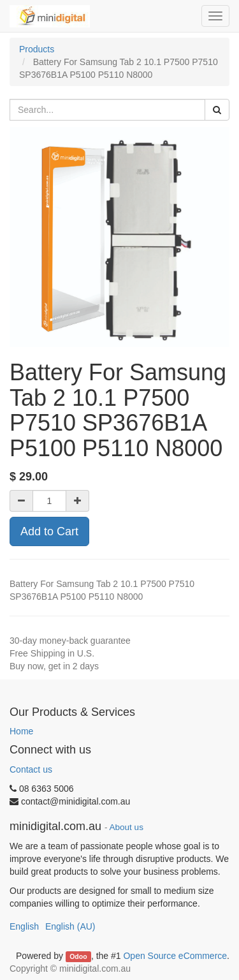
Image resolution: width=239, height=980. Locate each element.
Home (21, 731)
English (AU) (70, 926)
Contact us (31, 769)
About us (127, 827)
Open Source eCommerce (175, 956)
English (24, 926)
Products (37, 49)
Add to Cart (49, 531)
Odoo (78, 956)
